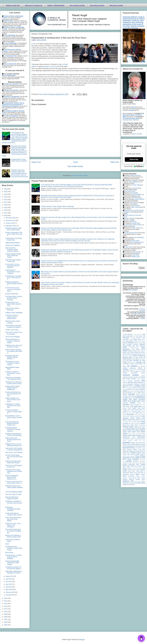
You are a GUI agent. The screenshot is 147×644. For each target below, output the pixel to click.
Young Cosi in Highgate (12, 245)
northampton (142, 425)
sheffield (133, 454)
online (136, 428)
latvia (144, 407)
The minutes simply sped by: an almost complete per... (13, 531)
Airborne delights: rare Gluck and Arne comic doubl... (13, 400)
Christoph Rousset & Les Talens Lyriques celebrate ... (14, 488)
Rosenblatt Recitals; (129, 448)
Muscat (136, 416)
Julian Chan (133, 222)
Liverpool (134, 411)
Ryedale (129, 449)
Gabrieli (125, 394)
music (140, 416)
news (38, 40)
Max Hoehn (133, 202)
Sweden (125, 464)
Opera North (127, 432)
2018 (6, 210)
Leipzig (125, 410)
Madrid (124, 415)
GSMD (125, 401)
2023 (6, 197)
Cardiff (137, 364)
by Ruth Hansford (133, 360)
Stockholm (136, 461)
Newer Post (36, 162)
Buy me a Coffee (137, 134)
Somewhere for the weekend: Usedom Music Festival (14, 548)
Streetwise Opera (127, 463)
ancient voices (141, 338)
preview (43, 40)
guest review (141, 401)
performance (141, 437)
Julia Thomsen (136, 206)
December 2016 (11, 218)
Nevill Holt (142, 420)
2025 (6, 192)
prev (144, 440)
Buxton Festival (138, 356)
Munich (143, 415)
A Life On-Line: (137, 335)
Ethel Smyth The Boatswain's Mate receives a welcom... (12, 250)
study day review (137, 463)
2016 (6, 216)
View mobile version (75, 166)
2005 (6, 625)
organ (140, 434)
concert (143, 373)
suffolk (143, 463)
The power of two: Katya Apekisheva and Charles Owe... (14, 471)
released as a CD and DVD (52, 66)
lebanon (125, 408)
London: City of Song (12, 330)
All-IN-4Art (133, 338)
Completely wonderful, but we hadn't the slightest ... (14, 568)
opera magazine (140, 430)
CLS (128, 371)
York (128, 485)
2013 (6, 604)
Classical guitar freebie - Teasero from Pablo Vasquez (13, 563)
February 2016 (10, 592)
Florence (134, 393)
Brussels (134, 354)
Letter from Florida (133, 410)
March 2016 (10, 590)
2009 (6, 614)
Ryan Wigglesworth (135, 182)
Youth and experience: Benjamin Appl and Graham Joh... (12, 424)
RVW (124, 449)
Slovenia (143, 454)
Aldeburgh (126, 338)
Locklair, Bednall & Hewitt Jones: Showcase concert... (13, 256)
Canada (132, 364)
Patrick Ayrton (135, 241)
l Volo (34, 44)
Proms (133, 443)
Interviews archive (116, 5)
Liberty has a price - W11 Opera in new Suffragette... (13, 525)
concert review (131, 375)
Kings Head (130, 407)
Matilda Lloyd (135, 257)
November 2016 (11, 221)
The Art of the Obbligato (13, 337)
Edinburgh (130, 384)
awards (143, 340)
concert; (143, 375)
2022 (6, 200)
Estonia (135, 387)
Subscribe (134, 159)
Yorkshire (132, 485)
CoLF (144, 371)
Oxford (125, 436)
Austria (139, 339)
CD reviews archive (97, 5)
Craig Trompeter (130, 218)
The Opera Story (137, 468)
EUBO (143, 387)
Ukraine (136, 473)
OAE (128, 428)
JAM (124, 407)
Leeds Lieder (141, 408)
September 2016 (11, 226)
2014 (6, 601)
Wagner (143, 474)
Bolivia (133, 349)
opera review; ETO (133, 434)
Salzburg (132, 451)
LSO (141, 413)
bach (124, 341)
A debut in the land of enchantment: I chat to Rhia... (13, 373)
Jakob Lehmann (136, 252)
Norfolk (143, 423)
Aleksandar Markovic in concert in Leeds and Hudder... (13, 341)
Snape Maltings (140, 456)
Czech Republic (141, 379)
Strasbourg (142, 461)
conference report (128, 377)
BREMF (125, 351)
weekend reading (127, 478)
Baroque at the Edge (140, 343)
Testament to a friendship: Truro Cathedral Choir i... (14, 378)
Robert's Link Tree (13, 5)
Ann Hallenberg (139, 237)
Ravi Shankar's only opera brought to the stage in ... (14, 326)
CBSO (141, 364)
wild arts (137, 481)
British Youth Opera (128, 352)
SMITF (124, 456)
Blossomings (9, 552)
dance (124, 381)
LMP (139, 411)
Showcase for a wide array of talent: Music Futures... (14, 383)
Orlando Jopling (136, 185)
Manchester (130, 415)
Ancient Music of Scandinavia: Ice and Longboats (13, 272)
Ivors (144, 405)
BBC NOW (136, 346)
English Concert (140, 386)
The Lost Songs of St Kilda (13, 494)
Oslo (144, 434)
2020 (6, 205)
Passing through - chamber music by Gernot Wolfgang (14, 557)
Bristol (135, 351)
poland (124, 440)
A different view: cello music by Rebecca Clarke (14, 346)
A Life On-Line (128, 335)
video (137, 474)
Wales (125, 476)
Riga (136, 446)
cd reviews (142, 366)
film (136, 391)
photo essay (134, 439)
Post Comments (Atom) (80, 175)
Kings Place (138, 407)
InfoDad (143, 318)
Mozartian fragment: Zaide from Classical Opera (13, 229)
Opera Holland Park (129, 430)
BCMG (125, 348)
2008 (6, 617)
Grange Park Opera (130, 399)
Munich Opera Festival (128, 416)
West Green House (139, 478)
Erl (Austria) (130, 387)
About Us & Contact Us (34, 5)
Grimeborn (142, 399)
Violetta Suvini (134, 175)
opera (143, 428)
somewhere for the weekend (132, 458)
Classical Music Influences (131, 120)
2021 (6, 202)
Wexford (125, 479)
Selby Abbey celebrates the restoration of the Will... (14, 572)
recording (142, 445)
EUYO (124, 389)
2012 (6, 606)
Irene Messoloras (137, 198)
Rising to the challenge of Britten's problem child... (14, 536)
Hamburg (125, 403)
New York (131, 422)
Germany (125, 396)
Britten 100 (138, 352)
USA (139, 473)
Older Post (115, 162)
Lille (129, 411)
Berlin (143, 348)
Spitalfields (135, 459)
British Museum (141, 351)
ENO (124, 387)
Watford (138, 476)
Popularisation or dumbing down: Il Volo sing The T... (13, 278)
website (143, 476)
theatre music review (134, 469)
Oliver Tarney (135, 207)
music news (135, 418)
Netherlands (135, 420)
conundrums (136, 377)
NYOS (124, 428)
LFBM (141, 410)
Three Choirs (131, 471)
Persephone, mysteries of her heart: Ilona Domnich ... (14, 503)
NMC (133, 424)
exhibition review (131, 389)
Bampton (125, 343)
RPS (140, 448)
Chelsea (125, 368)
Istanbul (137, 405)
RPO (137, 448)
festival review (131, 391)
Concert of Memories (12, 294)
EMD (130, 386)
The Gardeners (138, 466)
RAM (140, 443)
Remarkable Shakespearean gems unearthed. (13, 509)
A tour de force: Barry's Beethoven (12, 309)
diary (143, 380)
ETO (139, 387)
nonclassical (137, 424)
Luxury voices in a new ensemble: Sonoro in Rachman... (12, 266)
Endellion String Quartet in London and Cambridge (13, 434)
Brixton (130, 354)
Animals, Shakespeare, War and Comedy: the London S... (14, 234)
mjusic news (138, 415)
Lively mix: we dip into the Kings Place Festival (13, 462)
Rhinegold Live (131, 446)
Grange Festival (140, 398)
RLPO (139, 446)
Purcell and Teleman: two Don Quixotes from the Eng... (13, 394)
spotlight (129, 461)
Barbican (131, 343)
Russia (143, 448)
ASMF (135, 339)
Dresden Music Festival (135, 382)
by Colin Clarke (138, 357)
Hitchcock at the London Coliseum (13, 322)
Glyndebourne (141, 396)
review (124, 446)
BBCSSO (142, 346)
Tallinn (138, 464)
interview (126, 405)
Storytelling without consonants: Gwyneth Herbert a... (13, 429)
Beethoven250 (134, 348)
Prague (136, 440)
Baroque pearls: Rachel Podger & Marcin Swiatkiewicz (12, 388)
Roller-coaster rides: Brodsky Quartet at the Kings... (13, 440)
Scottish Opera (141, 453)
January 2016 (10, 595)
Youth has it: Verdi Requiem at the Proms (14, 466)
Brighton (130, 351)
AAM (144, 335)
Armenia (131, 340)
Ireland (132, 405)
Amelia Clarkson (136, 228)
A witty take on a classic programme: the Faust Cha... (13, 406)
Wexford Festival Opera (137, 479)
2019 (6, 208)
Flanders (129, 393)
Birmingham (126, 349)
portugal (130, 440)
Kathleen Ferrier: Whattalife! (14, 313)
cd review (132, 366)
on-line (132, 428)
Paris (134, 437)
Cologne (125, 373)
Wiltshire (143, 481)
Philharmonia (126, 439)
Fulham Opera (141, 393)
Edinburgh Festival (140, 384)
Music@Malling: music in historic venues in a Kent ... (14, 417)
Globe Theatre (132, 396)
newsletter (126, 423)
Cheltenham (133, 368)
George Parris (136, 223)
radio (137, 443)
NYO (144, 427)
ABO (124, 336)
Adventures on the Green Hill (136, 336)
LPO (137, 413)
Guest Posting (132, 401)
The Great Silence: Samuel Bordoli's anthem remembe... (14, 298)
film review (140, 391)
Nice (130, 424)
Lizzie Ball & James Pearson (133, 225)
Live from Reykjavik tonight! (14, 492)
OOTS (139, 428)
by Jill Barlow (135, 359)
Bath (124, 344)
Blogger (82, 640)
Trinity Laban (140, 471)
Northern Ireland (128, 427)
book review (141, 349)
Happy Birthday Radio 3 (13, 243)
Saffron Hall (137, 449)
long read (132, 413)
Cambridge (126, 364)
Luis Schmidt (135, 188)
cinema (131, 370)
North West (134, 425)
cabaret (134, 362)
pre (140, 440)
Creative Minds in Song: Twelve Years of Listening (57, 206)
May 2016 (9, 584)
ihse (144, 403)
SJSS (138, 454)
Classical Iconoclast (142, 310)
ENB (134, 386)
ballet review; (142, 341)
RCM (144, 443)
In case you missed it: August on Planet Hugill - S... (14, 412)
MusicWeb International (138, 314)
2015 (6, 598)
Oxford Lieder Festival (134, 436)
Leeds (134, 408)
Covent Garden (131, 379)
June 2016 (9, 582)
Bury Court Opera (127, 356)
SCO (128, 453)
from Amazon (133, 290)
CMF (132, 371)
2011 (6, 609)
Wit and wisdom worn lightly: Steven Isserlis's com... (13, 304)
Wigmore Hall (128, 481)
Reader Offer (126, 445)
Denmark (137, 381)
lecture (129, 408)
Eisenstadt (126, 386)
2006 (6, 622)
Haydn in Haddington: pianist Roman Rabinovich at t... (12, 477)
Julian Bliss (136, 255)
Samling (137, 451)
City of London (136, 370)
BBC (130, 346)
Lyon (144, 413)
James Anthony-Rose (131, 233)
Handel (133, 403)
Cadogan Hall (141, 362)
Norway (136, 427)
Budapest (143, 354)
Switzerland (132, 464)
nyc (140, 427)
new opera (125, 422)
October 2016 (10, 223)
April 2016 (9, 587)
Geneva (138, 394)
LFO (144, 410)
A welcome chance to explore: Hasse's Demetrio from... (12, 317)
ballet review (133, 341)
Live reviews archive (77, 5)
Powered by (134, 166)
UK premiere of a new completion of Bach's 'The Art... (12, 363)
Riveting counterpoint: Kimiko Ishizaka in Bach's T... (14, 284)
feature (138, 389)
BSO (139, 354)
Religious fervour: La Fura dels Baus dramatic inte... (14, 445)
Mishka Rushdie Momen (136, 242)
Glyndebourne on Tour (129, 398)
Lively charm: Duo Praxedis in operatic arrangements (14, 449)
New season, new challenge (14, 452)
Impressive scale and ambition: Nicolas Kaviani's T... (12, 357)
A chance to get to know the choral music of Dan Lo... (14, 482)
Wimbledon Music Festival (130, 483)
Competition (134, 373)
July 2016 (9, 579)
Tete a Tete (130, 466)
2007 (6, 620)
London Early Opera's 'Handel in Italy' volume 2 (14, 514)
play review (142, 439)
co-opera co (138, 371)
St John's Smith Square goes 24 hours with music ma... (14, 457)
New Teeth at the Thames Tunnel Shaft (13, 261)
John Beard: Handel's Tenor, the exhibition (14, 333)
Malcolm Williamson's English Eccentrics (12, 498)
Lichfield (125, 411)
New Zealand (137, 422)
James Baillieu (134, 193)
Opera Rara (136, 432)
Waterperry (131, 476)
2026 (6, 189)
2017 (6, 213)
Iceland (139, 403)
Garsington (132, 394)
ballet (127, 341)
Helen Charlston (139, 199)
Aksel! (7, 544)
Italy (141, 405)
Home (76, 162)
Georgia (143, 394)
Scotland (133, 453)
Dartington (130, 381)
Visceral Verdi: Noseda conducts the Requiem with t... (13, 289)
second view (126, 454)
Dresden (125, 382)
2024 (6, 194)
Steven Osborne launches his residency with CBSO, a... (14, 351)
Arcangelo (126, 339)
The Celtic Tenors (130, 191)
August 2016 (10, 576)
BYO (130, 362)
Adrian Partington (137, 195)
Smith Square (131, 456)
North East (126, 425)
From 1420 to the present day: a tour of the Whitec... (13, 519)
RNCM (143, 446)
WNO (139, 483)
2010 (6, 612)
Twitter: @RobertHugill (56, 5)
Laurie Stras (128, 247)
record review (135, 445)
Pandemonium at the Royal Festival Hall (14, 239)
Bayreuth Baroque (132, 344)
